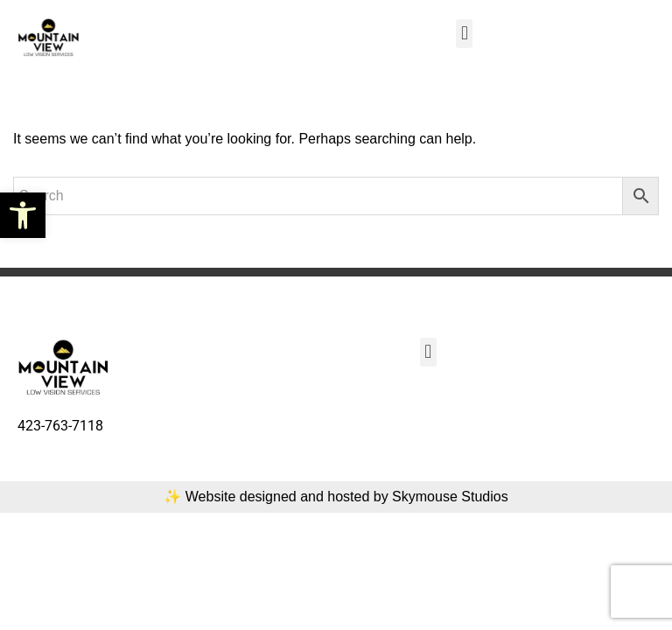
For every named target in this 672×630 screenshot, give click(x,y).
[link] (23, 215)
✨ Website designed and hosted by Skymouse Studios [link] (336, 497)
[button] (464, 34)
